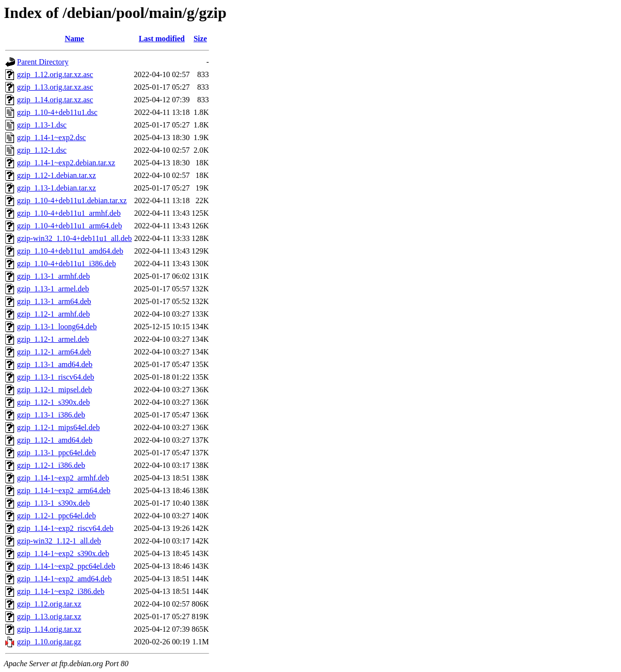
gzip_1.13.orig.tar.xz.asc (55, 87)
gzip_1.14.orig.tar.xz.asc (55, 100)
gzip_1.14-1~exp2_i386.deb (61, 591)
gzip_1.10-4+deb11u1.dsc (57, 112)
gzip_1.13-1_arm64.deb (54, 301)
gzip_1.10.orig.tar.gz (49, 642)
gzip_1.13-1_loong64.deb (57, 327)
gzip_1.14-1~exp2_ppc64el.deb (66, 566)
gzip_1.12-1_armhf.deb (53, 314)
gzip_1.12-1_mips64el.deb (58, 427)
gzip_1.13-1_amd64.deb (55, 364)
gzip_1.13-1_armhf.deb (53, 276)
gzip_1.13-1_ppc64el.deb (57, 453)
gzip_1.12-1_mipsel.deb (55, 390)
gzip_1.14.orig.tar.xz (49, 629)
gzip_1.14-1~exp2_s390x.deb (63, 553)
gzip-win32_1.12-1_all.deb (59, 541)
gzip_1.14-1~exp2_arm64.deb (64, 490)
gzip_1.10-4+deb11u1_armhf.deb (69, 213)
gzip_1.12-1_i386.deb (51, 465)
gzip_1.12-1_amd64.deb (55, 440)
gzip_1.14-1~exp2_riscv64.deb (65, 528)
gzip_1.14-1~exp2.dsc (51, 137)
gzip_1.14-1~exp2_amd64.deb (64, 579)
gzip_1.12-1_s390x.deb (53, 402)
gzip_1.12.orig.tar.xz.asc (55, 74)
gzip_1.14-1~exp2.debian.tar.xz (66, 163)
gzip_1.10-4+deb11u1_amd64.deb (70, 251)
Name (74, 39)
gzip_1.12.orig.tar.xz (49, 604)
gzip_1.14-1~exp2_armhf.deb (63, 478)
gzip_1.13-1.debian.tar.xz (57, 188)
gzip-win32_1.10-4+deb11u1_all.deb (74, 238)
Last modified (162, 39)
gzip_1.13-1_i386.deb (51, 415)
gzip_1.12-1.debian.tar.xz (57, 175)
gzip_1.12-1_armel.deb (53, 339)
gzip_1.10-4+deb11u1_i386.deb (66, 264)
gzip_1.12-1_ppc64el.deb (57, 516)
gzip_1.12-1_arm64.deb (54, 352)
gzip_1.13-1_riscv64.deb (56, 377)
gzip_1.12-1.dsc (42, 150)
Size (200, 39)
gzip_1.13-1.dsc (42, 125)
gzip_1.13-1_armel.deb (53, 289)
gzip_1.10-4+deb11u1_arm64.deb (69, 226)
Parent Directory (43, 62)
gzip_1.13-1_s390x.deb (53, 503)
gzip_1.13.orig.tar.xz (49, 616)
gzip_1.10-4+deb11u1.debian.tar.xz (72, 200)
